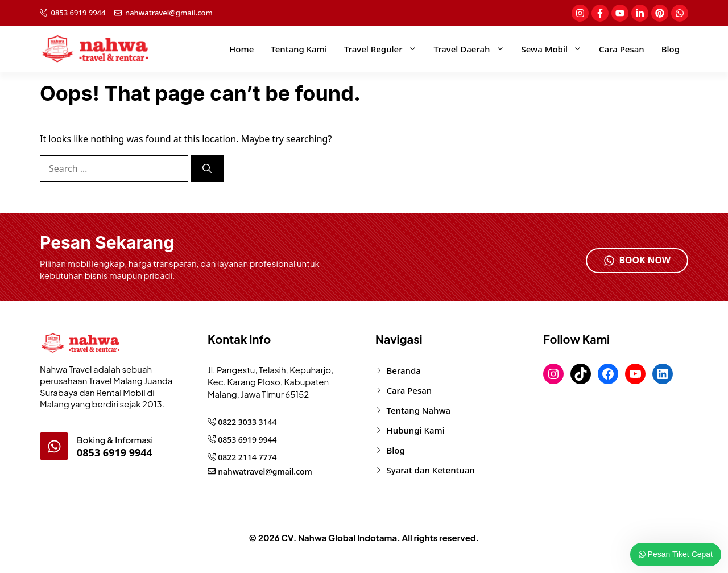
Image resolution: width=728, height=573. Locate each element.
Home (241, 49)
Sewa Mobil (556, 49)
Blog (671, 49)
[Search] (207, 168)
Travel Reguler (385, 49)
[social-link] (580, 13)
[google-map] (54, 446)
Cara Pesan (622, 49)
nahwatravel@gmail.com (169, 13)
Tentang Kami (299, 49)
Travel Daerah (473, 49)
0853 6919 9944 (78, 13)
